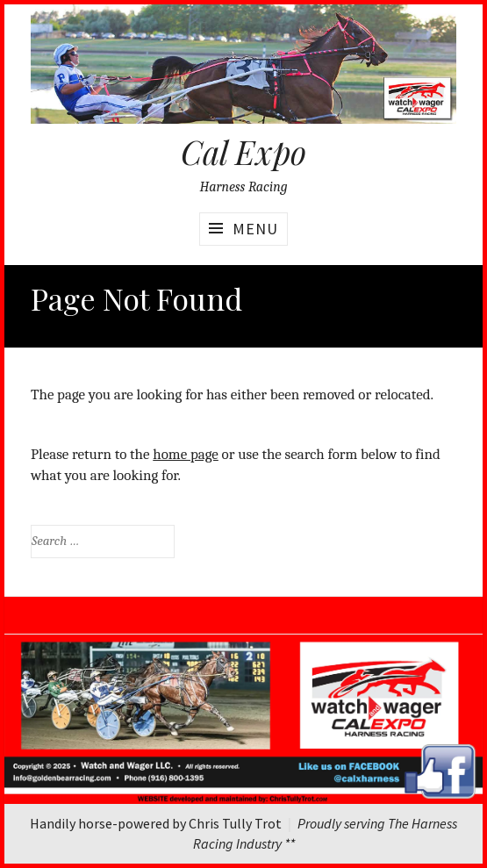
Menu (255, 229)
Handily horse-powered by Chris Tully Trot (156, 823)
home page (186, 454)
